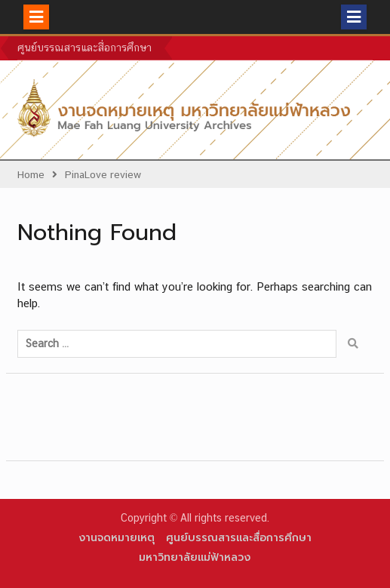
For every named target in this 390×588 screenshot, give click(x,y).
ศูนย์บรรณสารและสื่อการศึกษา (84, 48)
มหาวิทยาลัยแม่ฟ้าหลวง (195, 557)
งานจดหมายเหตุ (117, 538)
